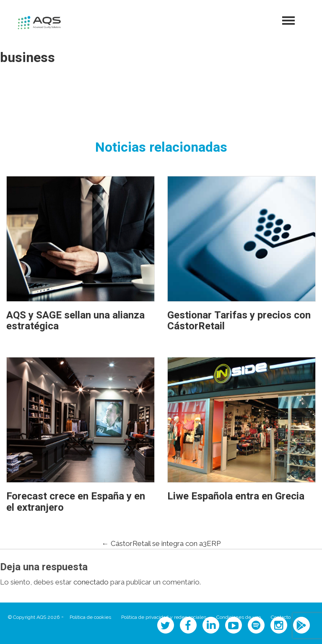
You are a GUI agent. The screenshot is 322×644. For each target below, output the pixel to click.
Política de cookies (90, 617)
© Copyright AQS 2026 (34, 617)
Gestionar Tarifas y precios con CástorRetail (239, 321)
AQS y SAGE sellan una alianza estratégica (75, 321)
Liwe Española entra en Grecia (236, 496)
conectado (91, 582)
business (27, 58)
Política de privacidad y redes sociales (164, 617)
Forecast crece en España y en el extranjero (76, 502)
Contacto (281, 617)
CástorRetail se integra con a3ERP (161, 543)
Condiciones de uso (239, 617)
